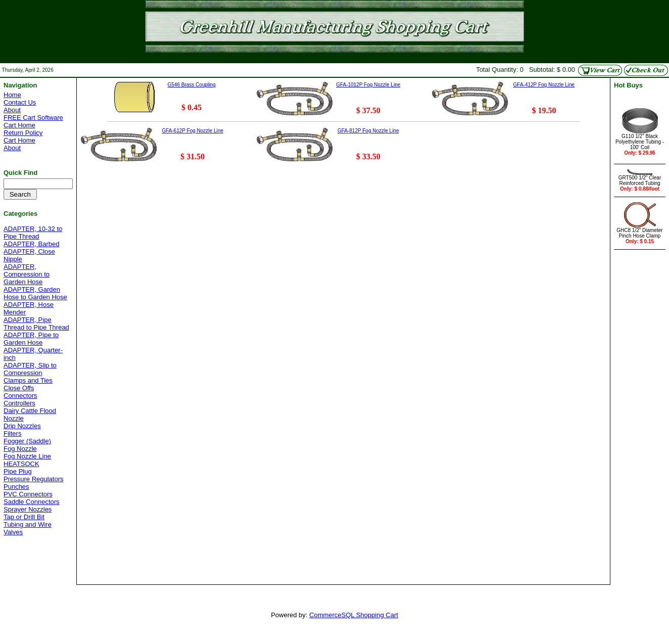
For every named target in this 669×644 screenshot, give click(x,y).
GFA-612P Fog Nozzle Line (193, 131)
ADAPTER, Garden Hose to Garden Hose (35, 293)
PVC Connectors (28, 494)
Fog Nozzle (20, 449)
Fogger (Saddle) (27, 441)
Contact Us (20, 102)
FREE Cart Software (33, 118)
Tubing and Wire (28, 524)
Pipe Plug (18, 471)
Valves (13, 532)
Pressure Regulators (34, 479)
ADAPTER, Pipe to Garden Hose (31, 339)
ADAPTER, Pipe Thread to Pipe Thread (36, 324)
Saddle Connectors (32, 502)
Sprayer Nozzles (28, 509)
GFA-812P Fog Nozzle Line (368, 131)
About (12, 110)
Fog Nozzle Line (27, 456)
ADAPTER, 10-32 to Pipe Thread (33, 233)
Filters (12, 433)
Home (12, 95)
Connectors (20, 396)
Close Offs (19, 388)
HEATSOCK (21, 464)
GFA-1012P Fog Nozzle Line (368, 85)
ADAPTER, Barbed (32, 244)
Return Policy (23, 133)
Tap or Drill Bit (24, 517)
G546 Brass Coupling (192, 85)
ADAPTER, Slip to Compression (30, 369)
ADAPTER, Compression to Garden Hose (27, 274)
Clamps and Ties (28, 380)
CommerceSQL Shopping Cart (354, 615)
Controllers (19, 403)
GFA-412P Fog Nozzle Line (544, 85)
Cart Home (19, 125)
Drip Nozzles (22, 426)
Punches (16, 487)
